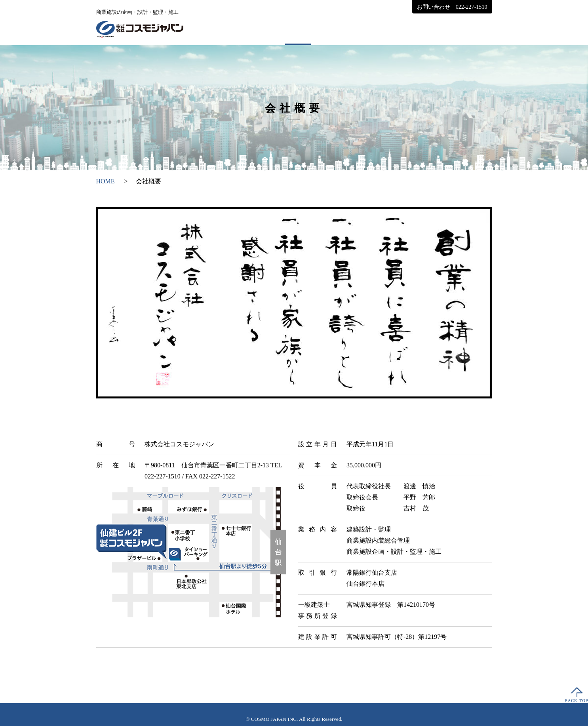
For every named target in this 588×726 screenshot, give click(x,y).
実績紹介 (354, 28)
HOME (243, 28)
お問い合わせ (452, 7)
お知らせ (409, 28)
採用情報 (464, 28)
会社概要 (298, 28)
